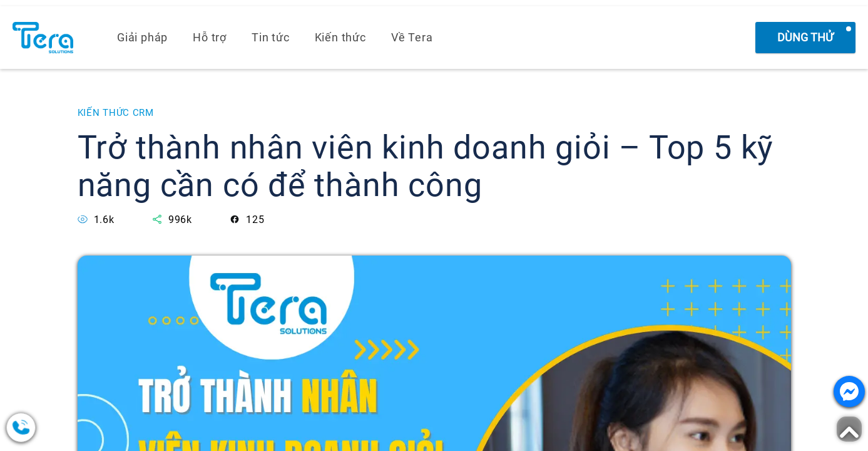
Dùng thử (805, 37)
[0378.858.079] (69, 428)
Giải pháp (142, 37)
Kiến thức (340, 37)
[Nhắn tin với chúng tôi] (849, 391)
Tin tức (271, 37)
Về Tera (412, 37)
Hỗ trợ (210, 37)
